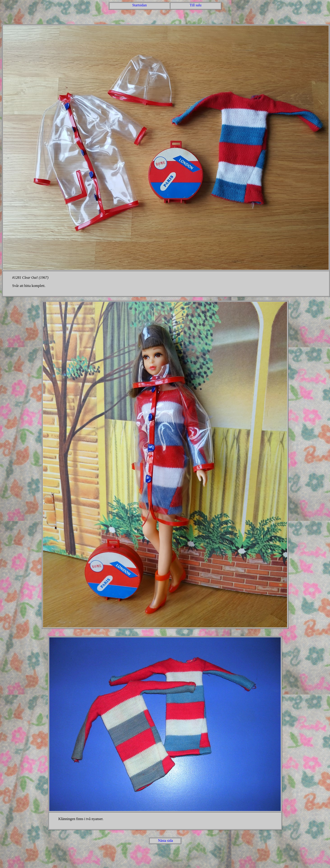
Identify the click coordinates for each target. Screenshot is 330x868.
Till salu (196, 5)
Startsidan (139, 5)
